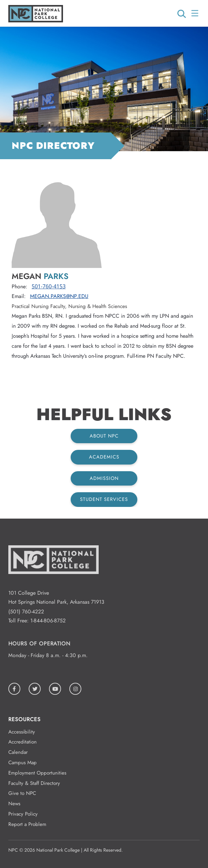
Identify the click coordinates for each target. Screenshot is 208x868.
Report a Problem (27, 824)
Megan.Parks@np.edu (59, 296)
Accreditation (22, 742)
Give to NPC (22, 793)
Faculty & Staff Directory (34, 783)
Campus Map (22, 763)
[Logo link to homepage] (36, 21)
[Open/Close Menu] (195, 13)
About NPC (104, 436)
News (14, 804)
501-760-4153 (49, 286)
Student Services (104, 499)
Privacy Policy (23, 814)
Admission (104, 478)
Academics (104, 457)
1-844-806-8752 (48, 621)
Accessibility (22, 732)
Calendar (18, 752)
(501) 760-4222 (26, 612)
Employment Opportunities (37, 773)
